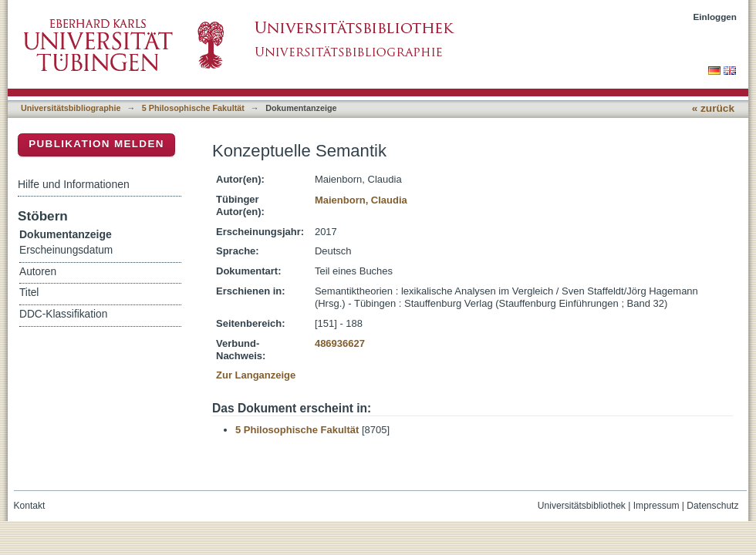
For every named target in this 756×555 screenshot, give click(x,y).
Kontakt (30, 506)
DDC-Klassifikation (63, 314)
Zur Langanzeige (256, 375)
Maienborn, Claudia (361, 200)
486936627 (340, 343)
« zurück (713, 108)
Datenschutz (712, 506)
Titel (29, 293)
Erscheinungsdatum (66, 250)
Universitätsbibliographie (71, 108)
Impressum (656, 506)
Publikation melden (96, 144)
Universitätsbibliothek (582, 506)
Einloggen (715, 17)
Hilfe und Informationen (74, 184)
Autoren (38, 272)
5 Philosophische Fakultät (193, 108)
